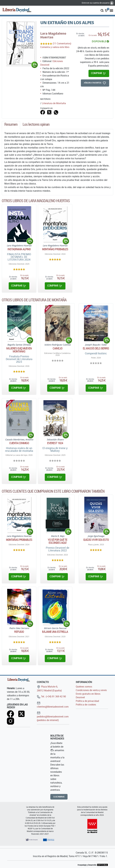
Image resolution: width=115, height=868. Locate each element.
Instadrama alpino (19, 249)
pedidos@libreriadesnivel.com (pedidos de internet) (53, 716)
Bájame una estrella (55, 632)
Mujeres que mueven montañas (19, 350)
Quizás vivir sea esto (96, 540)
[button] (102, 10)
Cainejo (57, 348)
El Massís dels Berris (96, 348)
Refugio (19, 632)
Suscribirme (59, 797)
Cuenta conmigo (19, 443)
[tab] (11, 125)
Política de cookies (86, 705)
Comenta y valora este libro (55, 47)
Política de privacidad (87, 701)
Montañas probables (55, 249)
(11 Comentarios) (62, 43)
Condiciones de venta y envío (91, 690)
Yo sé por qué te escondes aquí (58, 541)
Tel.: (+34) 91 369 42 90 (51, 696)
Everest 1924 (55, 443)
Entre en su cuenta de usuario (98, 3)
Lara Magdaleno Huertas (53, 35)
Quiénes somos (84, 687)
